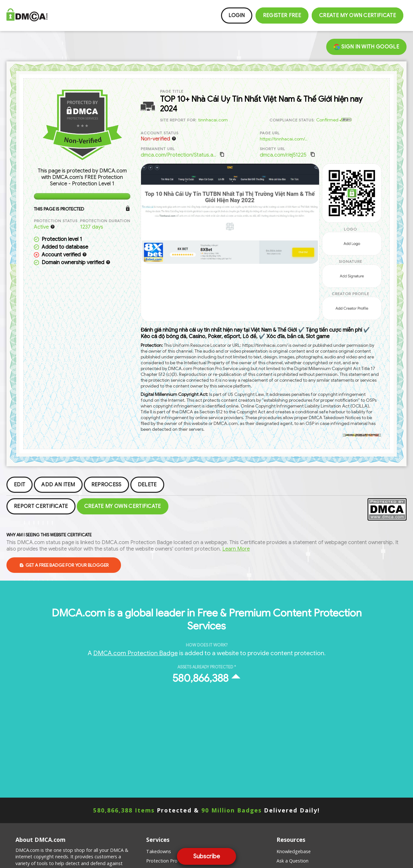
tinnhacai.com (213, 120)
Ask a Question (292, 861)
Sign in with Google (366, 47)
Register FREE (282, 15)
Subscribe (207, 856)
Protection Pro (162, 861)
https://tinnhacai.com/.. (284, 139)
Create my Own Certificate (358, 15)
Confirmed (334, 120)
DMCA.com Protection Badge (136, 653)
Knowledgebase (294, 851)
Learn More (236, 549)
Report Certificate (41, 506)
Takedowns (159, 851)
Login (237, 15)
